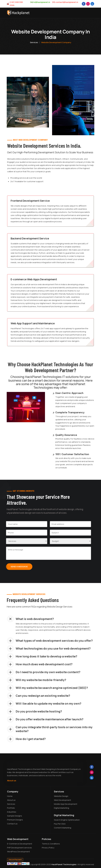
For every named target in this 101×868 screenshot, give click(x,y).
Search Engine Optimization (67, 820)
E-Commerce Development (20, 844)
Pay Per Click (60, 824)
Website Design (61, 796)
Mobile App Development (66, 804)
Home (10, 796)
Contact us (12, 824)
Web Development (62, 800)
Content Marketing (63, 828)
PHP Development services (19, 848)
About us (12, 781)
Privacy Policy (48, 848)
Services (34, 42)
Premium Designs (15, 820)
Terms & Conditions (51, 844)
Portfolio (11, 808)
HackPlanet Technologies (64, 864)
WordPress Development (18, 852)
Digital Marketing (61, 808)
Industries (12, 812)
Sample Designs (15, 816)
